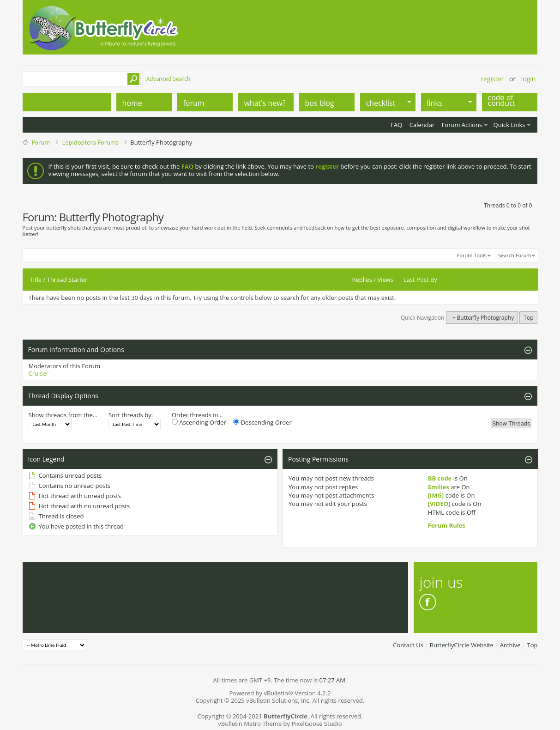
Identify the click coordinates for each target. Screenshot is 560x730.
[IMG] (436, 495)
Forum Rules (447, 525)
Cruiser (39, 373)
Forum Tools (472, 255)
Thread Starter (67, 280)
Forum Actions (462, 125)
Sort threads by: (131, 415)
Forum (41, 142)
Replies (362, 280)
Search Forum (515, 255)
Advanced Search (169, 79)
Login (529, 79)
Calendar (422, 125)
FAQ (396, 125)
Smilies (439, 487)
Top (528, 318)
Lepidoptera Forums (90, 142)
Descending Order (262, 422)
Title (36, 280)
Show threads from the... (63, 415)
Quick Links (509, 125)
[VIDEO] (439, 504)
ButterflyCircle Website (462, 645)
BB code (440, 478)
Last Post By (420, 280)
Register (492, 79)
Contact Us (408, 645)
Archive (510, 645)
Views (385, 280)
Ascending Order (199, 422)
